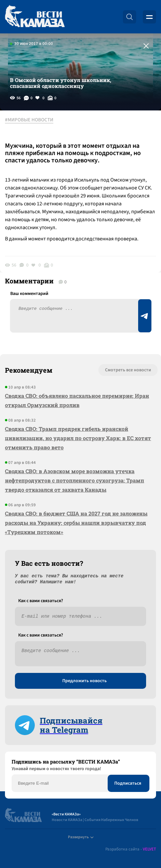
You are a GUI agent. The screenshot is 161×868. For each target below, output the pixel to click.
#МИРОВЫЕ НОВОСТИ (29, 120)
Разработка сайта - (131, 849)
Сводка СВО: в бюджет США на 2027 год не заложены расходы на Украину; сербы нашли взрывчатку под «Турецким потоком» (76, 523)
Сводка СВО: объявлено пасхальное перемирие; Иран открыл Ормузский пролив (77, 400)
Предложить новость (84, 681)
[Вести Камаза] (35, 17)
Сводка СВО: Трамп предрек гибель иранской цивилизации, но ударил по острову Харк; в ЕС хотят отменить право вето (78, 438)
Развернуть (81, 837)
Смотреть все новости (128, 370)
